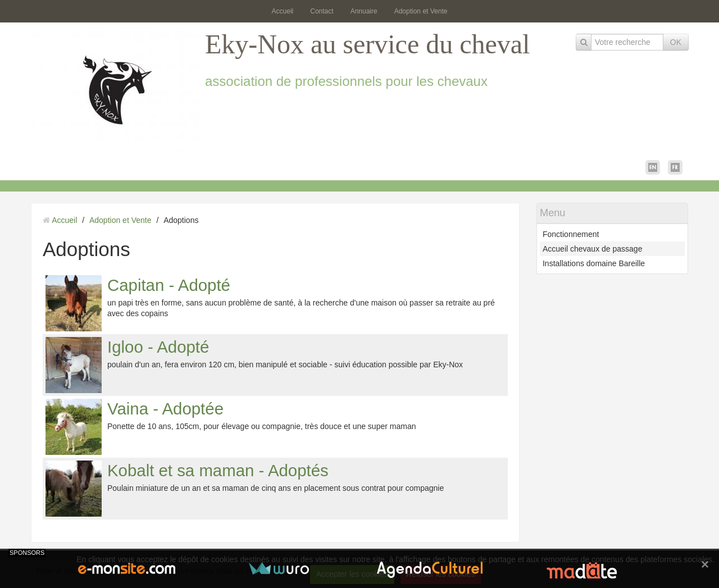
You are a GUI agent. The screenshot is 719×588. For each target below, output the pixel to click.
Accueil (283, 11)
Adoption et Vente (421, 11)
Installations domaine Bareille (594, 263)
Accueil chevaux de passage (592, 249)
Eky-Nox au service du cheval (367, 44)
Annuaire (364, 11)
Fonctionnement (571, 234)
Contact (322, 11)
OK (676, 42)
